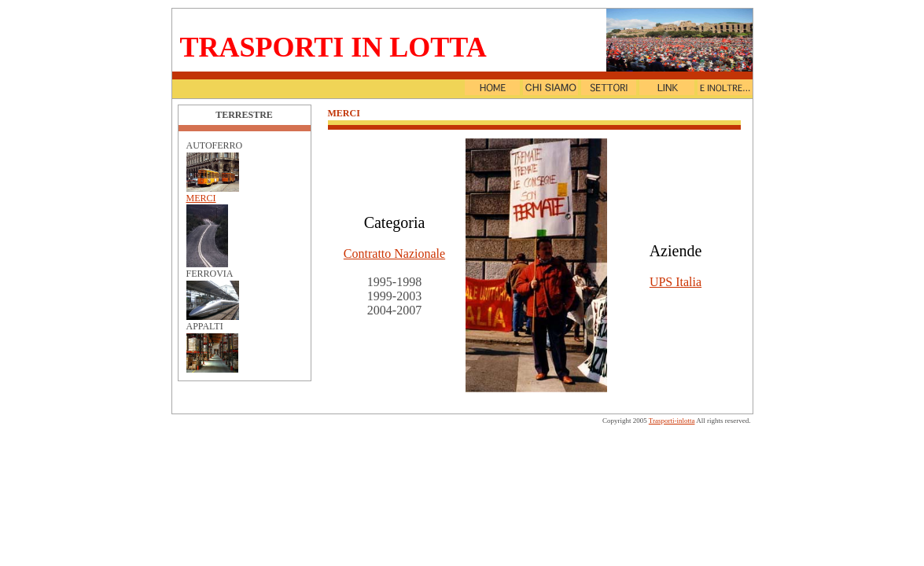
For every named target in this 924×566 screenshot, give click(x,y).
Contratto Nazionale (394, 254)
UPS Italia (676, 282)
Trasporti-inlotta (672, 421)
